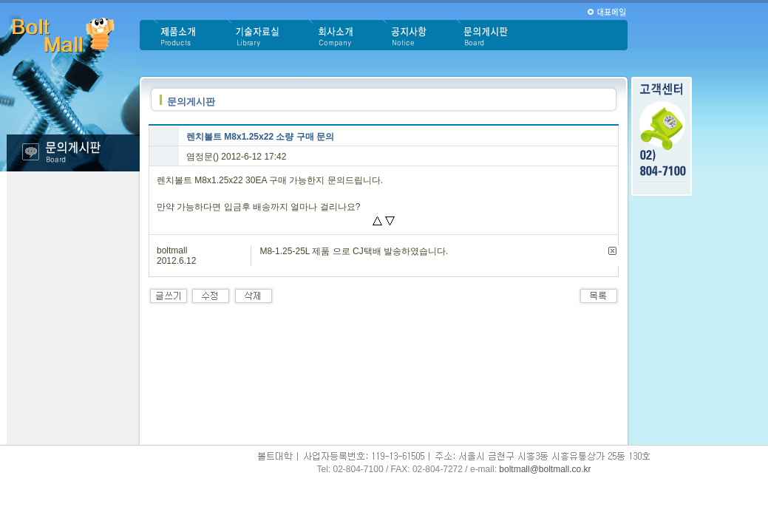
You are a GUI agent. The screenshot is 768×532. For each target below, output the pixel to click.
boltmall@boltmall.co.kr (545, 469)
